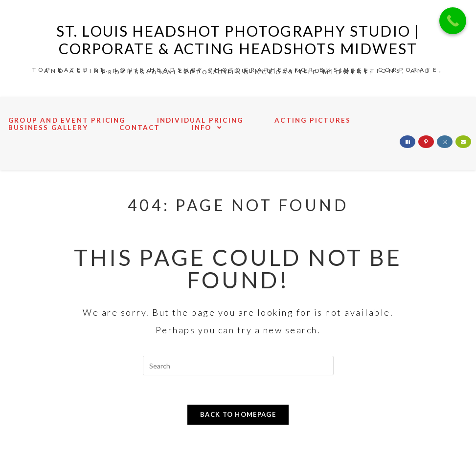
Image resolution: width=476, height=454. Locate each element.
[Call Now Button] (453, 21)
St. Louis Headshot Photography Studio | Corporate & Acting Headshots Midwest (238, 40)
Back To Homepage (238, 414)
